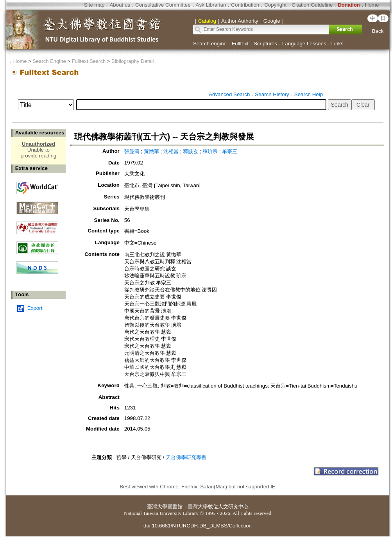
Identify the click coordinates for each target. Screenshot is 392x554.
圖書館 (175, 507)
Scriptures (265, 44)
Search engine (210, 44)
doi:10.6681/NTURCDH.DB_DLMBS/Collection (198, 526)
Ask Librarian (211, 5)
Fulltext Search (89, 61)
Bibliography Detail (132, 61)
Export (35, 308)
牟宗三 (230, 151)
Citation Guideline (312, 5)
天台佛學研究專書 (186, 457)
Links (337, 44)
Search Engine (49, 61)
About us (120, 5)
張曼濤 (133, 151)
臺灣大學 (157, 507)
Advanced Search (229, 94)
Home (372, 5)
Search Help (309, 94)
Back (378, 31)
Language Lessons (304, 44)
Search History (272, 94)
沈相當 (172, 151)
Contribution (245, 5)
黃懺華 (152, 151)
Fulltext (240, 44)
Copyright (275, 5)
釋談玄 (191, 151)
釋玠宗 (211, 151)
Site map (94, 5)
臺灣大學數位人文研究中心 (218, 507)
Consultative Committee (163, 5)
